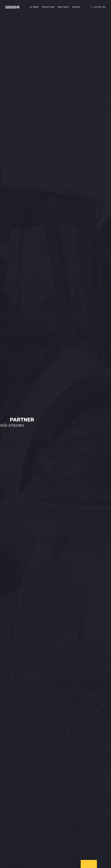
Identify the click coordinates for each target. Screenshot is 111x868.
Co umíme (34, 7)
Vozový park (48, 7)
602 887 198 (98, 7)
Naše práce (63, 7)
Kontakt (76, 7)
